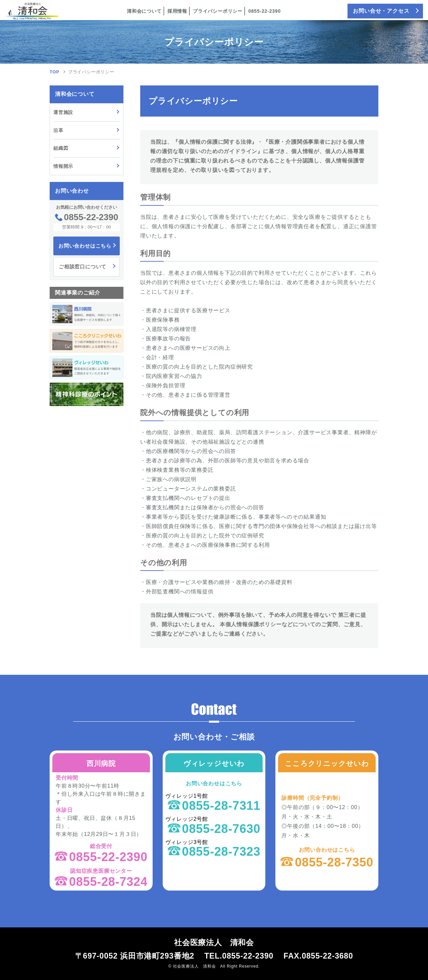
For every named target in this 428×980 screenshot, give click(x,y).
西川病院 (101, 763)
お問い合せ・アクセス (381, 11)
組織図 (61, 148)
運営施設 (63, 112)
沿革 (58, 130)
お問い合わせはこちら (85, 246)
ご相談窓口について (83, 267)
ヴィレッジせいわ (214, 763)
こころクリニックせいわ (327, 763)
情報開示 (63, 166)
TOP (55, 72)
